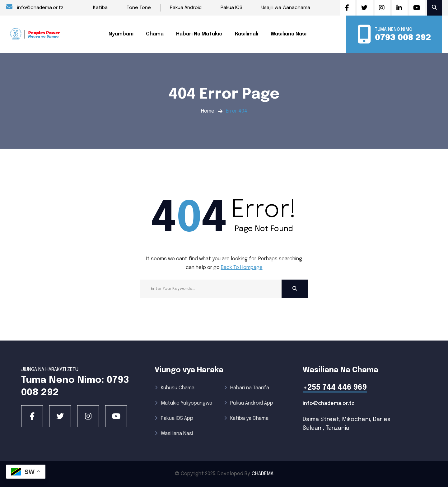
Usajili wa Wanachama (286, 8)
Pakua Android (186, 8)
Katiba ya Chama (246, 418)
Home (208, 111)
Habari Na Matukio (199, 34)
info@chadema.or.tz (35, 7)
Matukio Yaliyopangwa (183, 403)
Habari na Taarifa (247, 388)
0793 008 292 (403, 38)
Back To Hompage (242, 268)
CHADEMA (263, 474)
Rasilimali (247, 34)
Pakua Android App (249, 403)
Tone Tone (139, 8)
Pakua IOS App (174, 418)
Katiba (100, 8)
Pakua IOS (231, 8)
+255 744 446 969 (335, 388)
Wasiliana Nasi (289, 34)
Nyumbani (121, 34)
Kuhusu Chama (175, 388)
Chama (155, 34)
